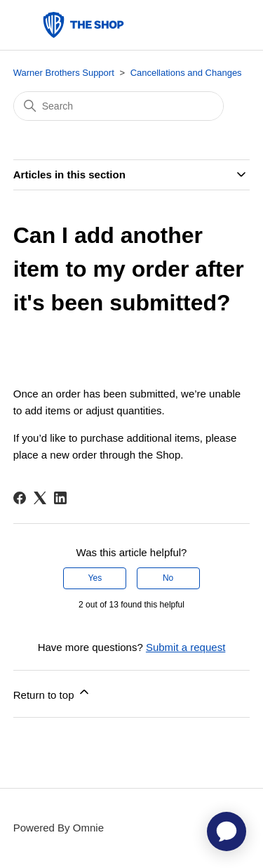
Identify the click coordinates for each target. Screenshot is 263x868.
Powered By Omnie (59, 828)
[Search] (119, 106)
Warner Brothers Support (64, 73)
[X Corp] (40, 498)
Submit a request (186, 647)
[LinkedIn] (60, 498)
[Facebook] (20, 498)
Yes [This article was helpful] (95, 578)
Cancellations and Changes (186, 73)
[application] (227, 831)
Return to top (52, 693)
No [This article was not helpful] (168, 578)
